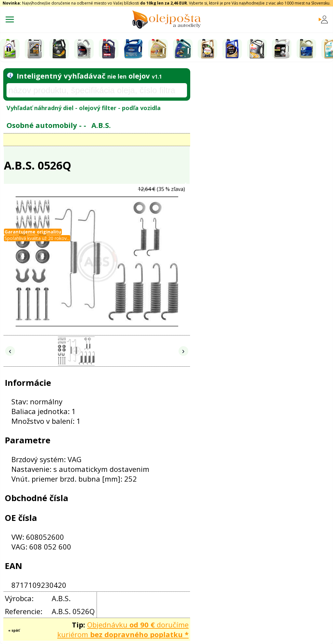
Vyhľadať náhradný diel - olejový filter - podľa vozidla (84, 108)
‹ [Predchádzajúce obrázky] (10, 351)
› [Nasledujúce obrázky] (183, 351)
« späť (14, 630)
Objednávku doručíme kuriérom (123, 629)
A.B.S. (101, 125)
